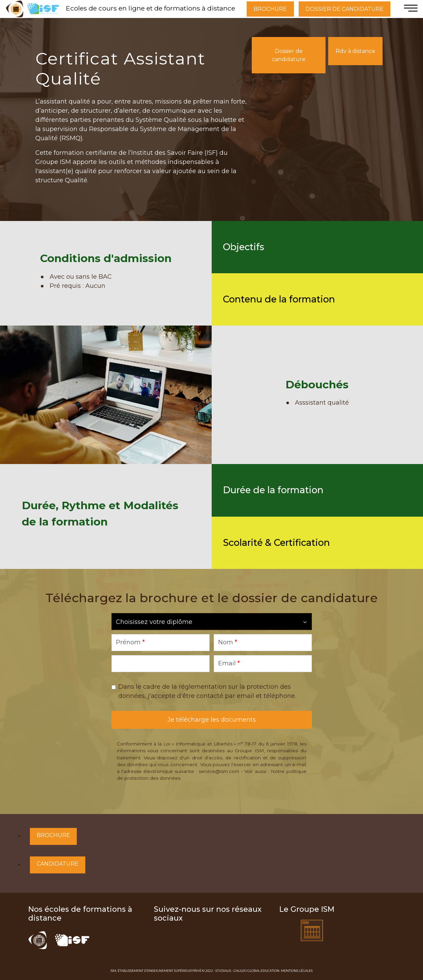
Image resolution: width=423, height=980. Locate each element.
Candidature (58, 864)
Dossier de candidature (289, 55)
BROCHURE (270, 9)
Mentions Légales (297, 971)
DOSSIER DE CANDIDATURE (345, 9)
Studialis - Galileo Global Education (247, 971)
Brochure (53, 835)
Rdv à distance (355, 51)
